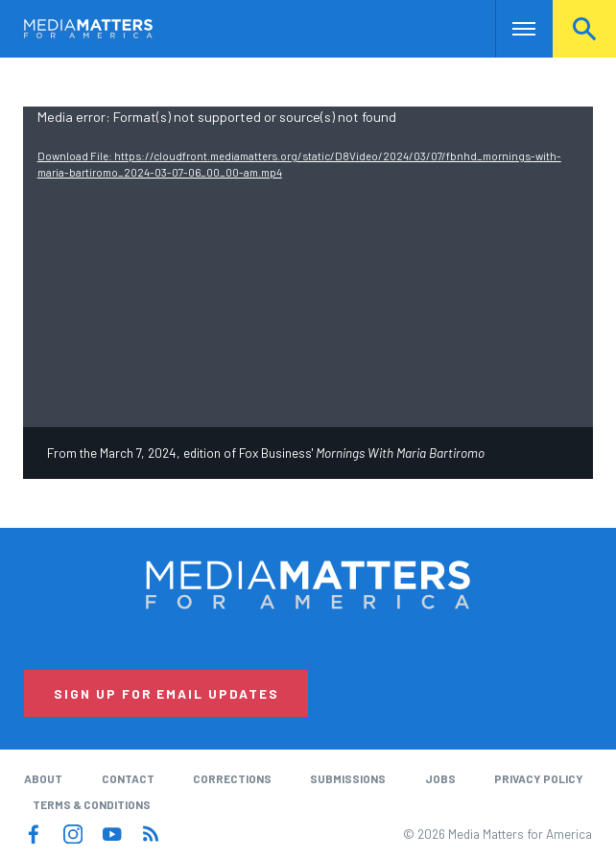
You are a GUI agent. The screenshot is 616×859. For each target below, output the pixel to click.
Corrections (232, 778)
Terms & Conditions (92, 804)
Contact (128, 778)
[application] (308, 267)
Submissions (348, 778)
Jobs (440, 778)
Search (584, 29)
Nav (512, 29)
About (43, 778)
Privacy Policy (539, 778)
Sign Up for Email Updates (166, 693)
